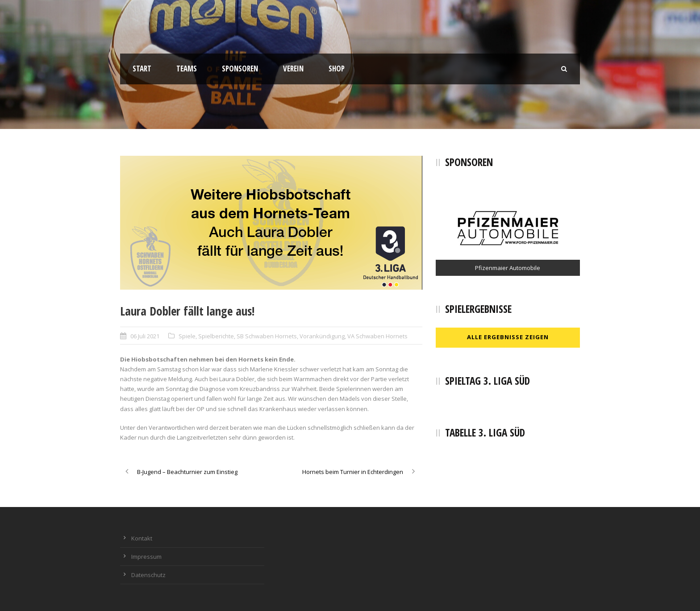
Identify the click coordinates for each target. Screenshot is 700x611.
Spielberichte (216, 336)
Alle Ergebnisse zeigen (508, 337)
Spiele (187, 336)
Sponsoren (240, 69)
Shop (337, 69)
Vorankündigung (322, 336)
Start (142, 69)
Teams (187, 69)
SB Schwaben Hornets (267, 336)
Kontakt (142, 538)
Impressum (146, 557)
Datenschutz (148, 575)
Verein (293, 69)
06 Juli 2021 (145, 336)
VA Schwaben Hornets (377, 336)
